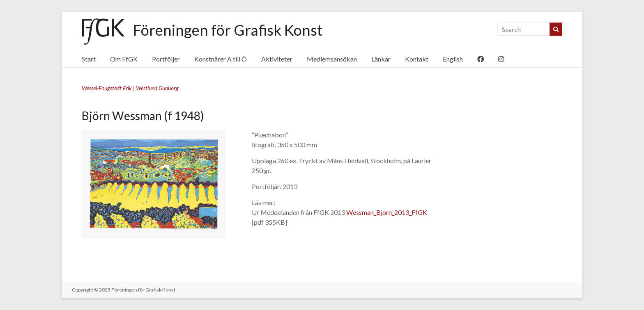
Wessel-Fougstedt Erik (107, 88)
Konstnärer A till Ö (221, 59)
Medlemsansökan (332, 59)
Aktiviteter (277, 59)
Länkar (381, 59)
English (453, 59)
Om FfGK (124, 59)
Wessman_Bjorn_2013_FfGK (387, 212)
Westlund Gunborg (157, 88)
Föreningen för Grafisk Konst (228, 30)
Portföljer (166, 59)
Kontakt (417, 59)
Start (89, 59)
